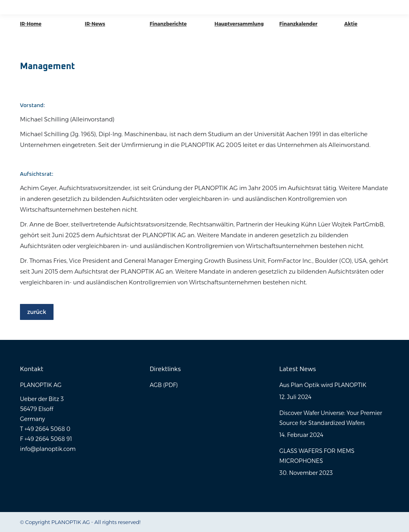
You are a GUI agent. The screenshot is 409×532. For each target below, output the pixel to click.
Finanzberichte (168, 24)
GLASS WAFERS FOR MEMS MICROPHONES (317, 456)
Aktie (351, 24)
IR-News (95, 24)
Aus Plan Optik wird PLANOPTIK (323, 385)
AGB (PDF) (164, 385)
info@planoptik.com (48, 449)
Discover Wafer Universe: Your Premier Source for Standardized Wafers (331, 418)
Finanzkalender (298, 24)
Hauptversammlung (239, 24)
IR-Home (31, 24)
